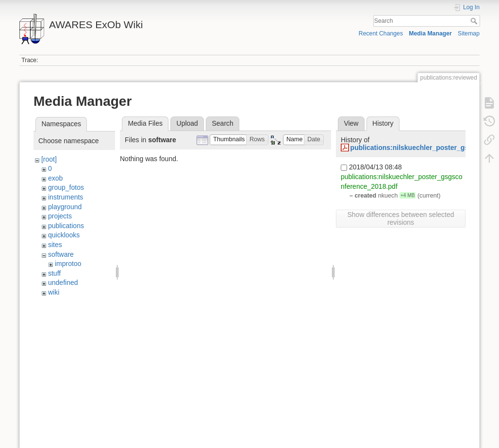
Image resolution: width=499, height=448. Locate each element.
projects (60, 216)
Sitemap (469, 33)
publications (66, 226)
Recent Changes (381, 33)
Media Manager (430, 33)
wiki (54, 292)
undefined (63, 282)
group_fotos (66, 187)
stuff (54, 273)
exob (55, 178)
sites (55, 245)
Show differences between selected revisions (401, 218)
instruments (66, 197)
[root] (49, 159)
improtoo (68, 264)
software (61, 254)
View (351, 123)
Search (475, 21)
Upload (187, 123)
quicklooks (64, 235)
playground (65, 207)
